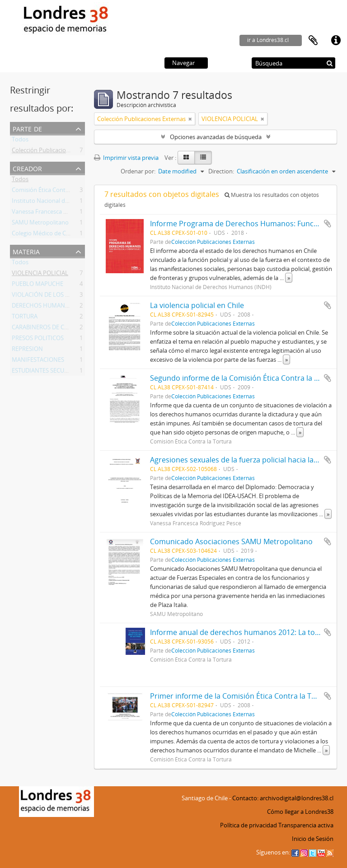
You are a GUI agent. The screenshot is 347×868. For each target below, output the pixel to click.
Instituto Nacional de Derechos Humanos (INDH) (77, 202)
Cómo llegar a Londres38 (300, 812)
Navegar (183, 63)
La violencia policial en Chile (197, 305)
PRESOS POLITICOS (38, 340)
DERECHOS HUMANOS (42, 307)
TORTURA (25, 318)
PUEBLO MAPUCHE (38, 285)
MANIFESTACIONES (38, 361)
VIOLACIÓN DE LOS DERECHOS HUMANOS (69, 296)
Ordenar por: (138, 171)
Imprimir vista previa (126, 158)
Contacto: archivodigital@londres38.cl (283, 798)
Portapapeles (313, 41)
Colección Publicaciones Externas (56, 152)
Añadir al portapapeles (328, 224)
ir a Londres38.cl (268, 40)
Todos (20, 141)
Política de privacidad (249, 825)
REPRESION (27, 350)
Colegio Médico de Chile (44, 235)
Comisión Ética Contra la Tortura (55, 191)
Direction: (221, 171)
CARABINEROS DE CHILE (44, 329)
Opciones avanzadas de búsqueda (216, 137)
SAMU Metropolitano (40, 224)
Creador (27, 168)
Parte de (27, 128)
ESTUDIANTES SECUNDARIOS (51, 372)
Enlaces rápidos (336, 41)
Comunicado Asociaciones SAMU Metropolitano (231, 541)
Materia (26, 251)
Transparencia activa (306, 825)
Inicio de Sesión (313, 839)
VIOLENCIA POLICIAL (40, 275)
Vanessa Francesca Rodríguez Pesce (59, 213)
